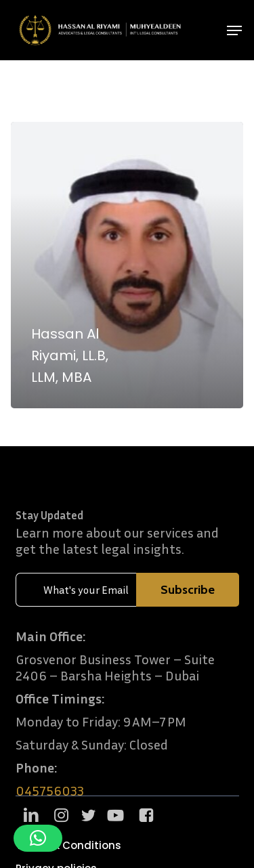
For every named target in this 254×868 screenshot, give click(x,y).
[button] (234, 30)
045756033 (50, 790)
